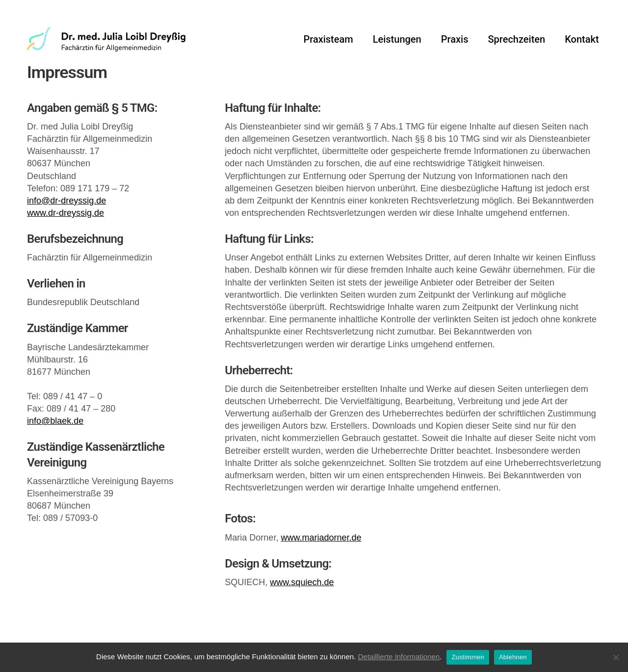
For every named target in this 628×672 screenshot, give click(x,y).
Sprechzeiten (516, 44)
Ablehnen (513, 657)
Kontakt (582, 44)
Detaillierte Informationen (399, 657)
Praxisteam (328, 44)
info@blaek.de (55, 448)
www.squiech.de (302, 609)
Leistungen (397, 44)
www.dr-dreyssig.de (65, 240)
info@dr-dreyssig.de (66, 228)
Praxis (455, 44)
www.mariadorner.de (321, 564)
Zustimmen (468, 657)
